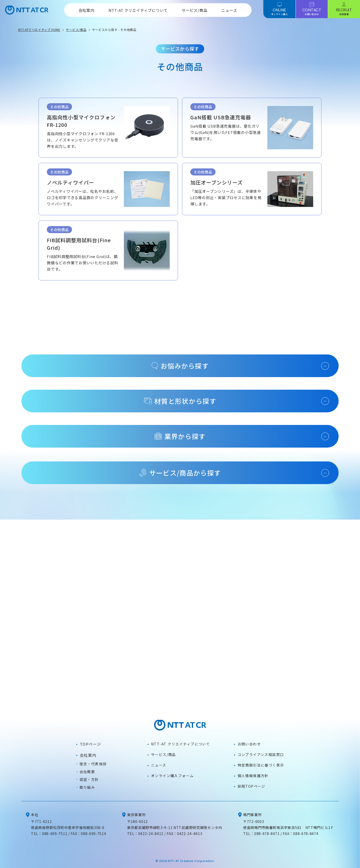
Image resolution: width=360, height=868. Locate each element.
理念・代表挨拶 (93, 764)
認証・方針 (89, 779)
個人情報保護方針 (253, 776)
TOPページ (91, 744)
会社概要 (87, 772)
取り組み (87, 787)
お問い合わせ (249, 744)
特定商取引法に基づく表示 (261, 765)
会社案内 (86, 10)
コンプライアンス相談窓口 (261, 754)
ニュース (229, 10)
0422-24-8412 (151, 834)
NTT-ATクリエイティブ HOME (39, 30)
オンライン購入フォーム (172, 776)
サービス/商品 (194, 10)
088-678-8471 (267, 834)
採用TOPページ (251, 786)
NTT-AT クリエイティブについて (138, 10)
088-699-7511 (55, 834)
